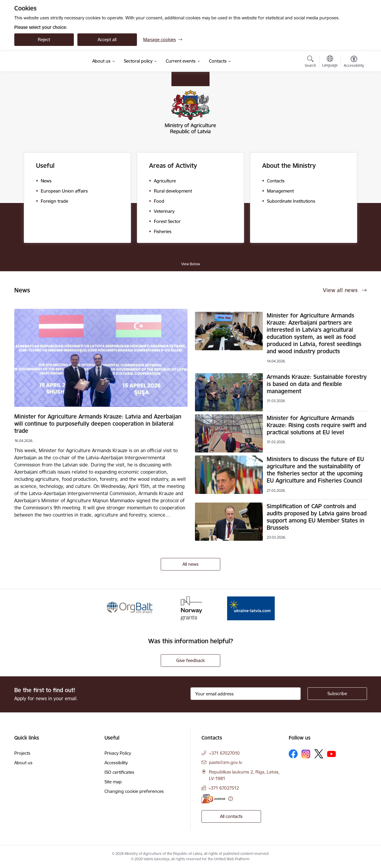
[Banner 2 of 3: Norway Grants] (190, 608)
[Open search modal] (310, 62)
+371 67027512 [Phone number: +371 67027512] (224, 788)
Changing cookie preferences (134, 791)
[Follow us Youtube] (332, 754)
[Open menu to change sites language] (330, 62)
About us (23, 763)
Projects (22, 753)
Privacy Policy (118, 753)
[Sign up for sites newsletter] (337, 694)
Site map (113, 782)
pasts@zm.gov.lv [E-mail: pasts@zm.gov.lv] (225, 762)
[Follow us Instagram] (306, 754)
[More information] (231, 799)
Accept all (107, 39)
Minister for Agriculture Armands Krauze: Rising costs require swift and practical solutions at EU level (317, 425)
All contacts (231, 816)
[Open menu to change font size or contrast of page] (354, 62)
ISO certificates (119, 772)
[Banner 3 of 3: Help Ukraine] (251, 608)
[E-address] (213, 799)
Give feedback (190, 660)
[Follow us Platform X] (319, 754)
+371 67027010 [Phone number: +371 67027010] (224, 753)
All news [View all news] (190, 564)
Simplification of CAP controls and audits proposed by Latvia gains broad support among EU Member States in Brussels (317, 517)
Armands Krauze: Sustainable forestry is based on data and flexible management (317, 384)
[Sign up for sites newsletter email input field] (246, 694)
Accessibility (116, 763)
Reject (44, 39)
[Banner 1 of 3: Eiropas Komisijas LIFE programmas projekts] (130, 608)
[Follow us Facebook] (293, 754)
